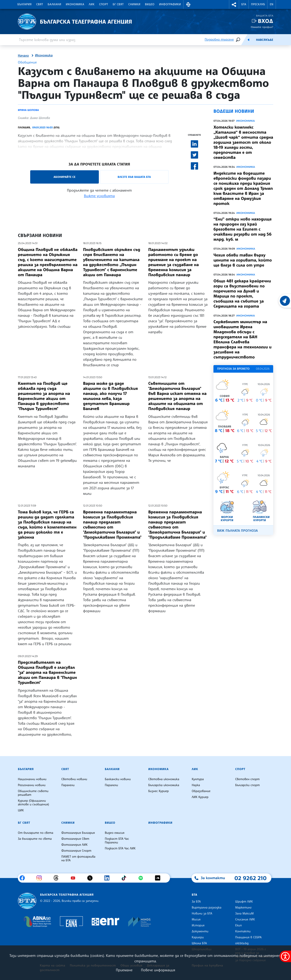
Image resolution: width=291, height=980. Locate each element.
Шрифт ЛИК (244, 902)
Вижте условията (99, 196)
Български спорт (247, 785)
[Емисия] (248, 40)
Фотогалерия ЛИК (74, 845)
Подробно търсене (219, 40)
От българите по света (36, 833)
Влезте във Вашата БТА (134, 177)
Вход (265, 21)
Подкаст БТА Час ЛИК (120, 848)
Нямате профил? (262, 27)
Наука (196, 785)
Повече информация (158, 970)
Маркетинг (243, 908)
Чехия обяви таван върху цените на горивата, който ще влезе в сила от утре (243, 260)
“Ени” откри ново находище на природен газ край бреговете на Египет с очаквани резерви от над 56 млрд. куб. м (242, 229)
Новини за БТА (202, 914)
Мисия (196, 919)
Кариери (198, 937)
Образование (201, 791)
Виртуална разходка (207, 908)
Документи (200, 931)
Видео (150, 4)
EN (272, 4)
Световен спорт (247, 779)
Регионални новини (32, 785)
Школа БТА (199, 943)
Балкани (54, 4)
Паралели (68, 785)
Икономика (75, 4)
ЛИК (92, 4)
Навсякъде (265, 40)
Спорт (104, 4)
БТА (244, 4)
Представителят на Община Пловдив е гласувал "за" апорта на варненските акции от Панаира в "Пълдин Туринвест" (47, 672)
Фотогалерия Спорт (76, 851)
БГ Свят (118, 4)
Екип (238, 925)
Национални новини (32, 779)
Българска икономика (164, 785)
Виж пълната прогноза (237, 531)
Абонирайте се (65, 177)
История (198, 925)
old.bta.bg (242, 943)
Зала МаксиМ (244, 914)
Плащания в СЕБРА (248, 937)
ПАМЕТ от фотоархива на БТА (78, 859)
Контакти (243, 931)
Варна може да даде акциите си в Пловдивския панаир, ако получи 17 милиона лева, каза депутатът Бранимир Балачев (110, 396)
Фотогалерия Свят (75, 839)
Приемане (124, 970)
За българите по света (35, 839)
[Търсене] (238, 40)
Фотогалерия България (78, 833)
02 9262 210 (251, 878)
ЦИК (21, 810)
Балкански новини (118, 779)
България (24, 4)
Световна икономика (164, 779)
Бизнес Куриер (159, 791)
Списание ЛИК (245, 919)
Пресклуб (258, 4)
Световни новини (74, 779)
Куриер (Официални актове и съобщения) (33, 803)
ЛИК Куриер (200, 797)
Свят (40, 4)
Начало (23, 56)
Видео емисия (115, 833)
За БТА (196, 902)
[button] (188, 4)
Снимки (134, 4)
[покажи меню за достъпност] (285, 956)
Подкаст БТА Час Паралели (117, 841)
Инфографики (170, 4)
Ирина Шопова (28, 110)
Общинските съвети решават (33, 793)
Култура (198, 779)
